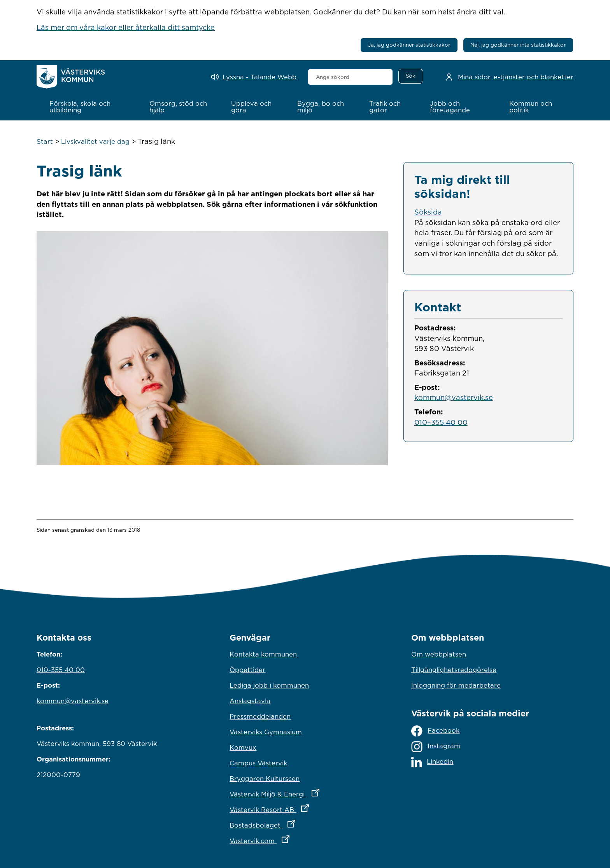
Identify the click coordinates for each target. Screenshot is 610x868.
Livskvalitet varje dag (95, 141)
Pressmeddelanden (260, 716)
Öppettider (247, 670)
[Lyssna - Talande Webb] (254, 77)
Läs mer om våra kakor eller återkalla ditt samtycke (126, 27)
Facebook (435, 731)
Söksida (428, 212)
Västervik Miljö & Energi (305, 792)
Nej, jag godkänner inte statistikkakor (518, 45)
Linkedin (432, 762)
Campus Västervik (258, 763)
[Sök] (411, 76)
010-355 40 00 (61, 670)
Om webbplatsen (439, 654)
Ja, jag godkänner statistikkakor (409, 45)
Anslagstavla (250, 701)
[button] (91, 107)
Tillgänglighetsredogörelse (454, 670)
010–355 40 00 (441, 422)
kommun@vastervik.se (454, 397)
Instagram (436, 747)
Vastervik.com (294, 839)
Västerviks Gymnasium (266, 732)
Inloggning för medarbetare (456, 685)
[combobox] (350, 77)
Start (45, 141)
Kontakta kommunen (263, 654)
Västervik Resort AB (303, 808)
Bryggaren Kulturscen (265, 779)
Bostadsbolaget (296, 823)
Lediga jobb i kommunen (269, 685)
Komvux (243, 747)
